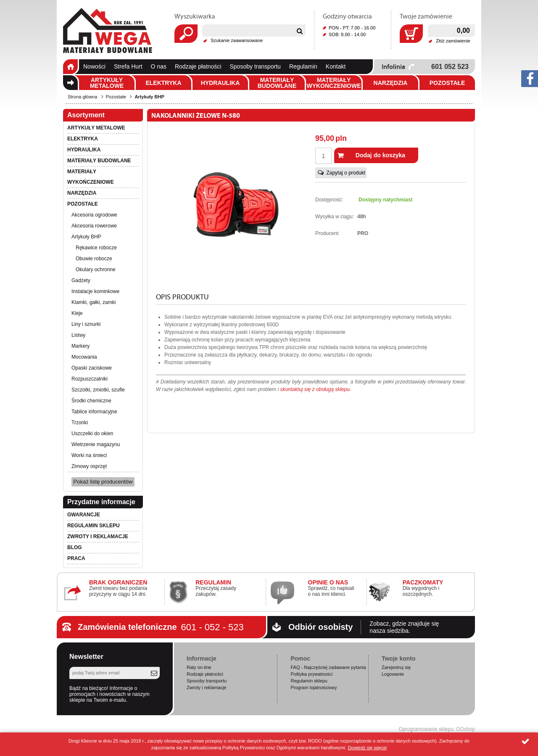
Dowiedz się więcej (367, 748)
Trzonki (80, 423)
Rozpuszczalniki (90, 379)
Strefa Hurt (128, 66)
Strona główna (70, 67)
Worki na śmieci (89, 455)
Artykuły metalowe (107, 83)
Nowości (94, 66)
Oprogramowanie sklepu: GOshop (437, 729)
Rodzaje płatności (198, 66)
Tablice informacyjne (94, 412)
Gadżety (81, 280)
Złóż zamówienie (453, 41)
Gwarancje (84, 515)
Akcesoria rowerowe (94, 226)
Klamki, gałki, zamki (94, 302)
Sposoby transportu (255, 66)
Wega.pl (108, 31)
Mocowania (84, 357)
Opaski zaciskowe (92, 368)
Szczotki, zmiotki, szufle (98, 390)
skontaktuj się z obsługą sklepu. (315, 389)
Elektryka (163, 83)
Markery (80, 346)
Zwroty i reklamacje (98, 537)
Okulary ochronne (96, 270)
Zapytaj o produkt (346, 173)
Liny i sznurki (86, 324)
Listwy (78, 335)
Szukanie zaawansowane (237, 40)
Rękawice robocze (96, 248)
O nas (159, 66)
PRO (363, 233)
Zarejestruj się (396, 667)
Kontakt (336, 66)
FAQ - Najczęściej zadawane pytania (328, 667)
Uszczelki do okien (92, 434)
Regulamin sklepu (94, 526)
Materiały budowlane (277, 83)
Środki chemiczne (91, 401)
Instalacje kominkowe (95, 291)
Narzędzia (391, 83)
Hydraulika (220, 83)
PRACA (76, 558)
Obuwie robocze (94, 259)
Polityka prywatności (311, 674)
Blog (75, 547)
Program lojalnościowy (314, 687)
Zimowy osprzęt (89, 466)
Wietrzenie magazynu (96, 444)
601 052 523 (450, 67)
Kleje (77, 313)
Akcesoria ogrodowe (94, 215)
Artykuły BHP (149, 97)
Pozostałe (447, 83)
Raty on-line (199, 667)
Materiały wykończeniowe (334, 83)
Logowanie (393, 674)
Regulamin (303, 66)
